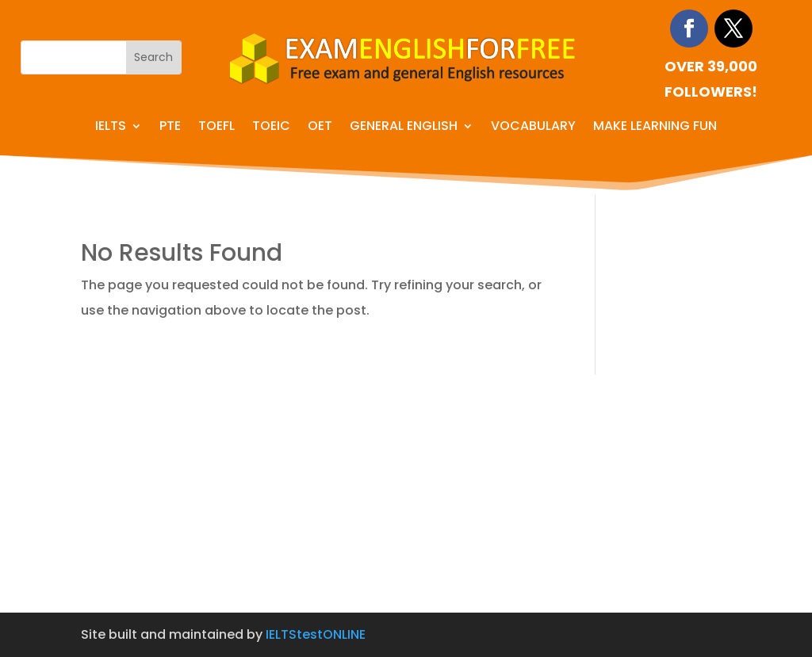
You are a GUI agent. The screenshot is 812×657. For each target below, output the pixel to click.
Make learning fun (655, 128)
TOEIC (271, 128)
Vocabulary (533, 128)
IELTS (111, 128)
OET (320, 128)
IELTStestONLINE (316, 634)
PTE (170, 128)
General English (404, 128)
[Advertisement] (406, 494)
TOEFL (216, 128)
